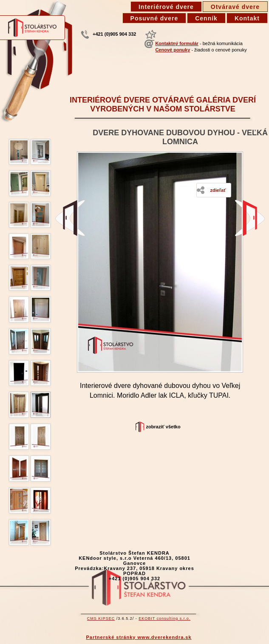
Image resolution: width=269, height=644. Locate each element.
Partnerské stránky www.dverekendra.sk (139, 637)
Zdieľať (218, 190)
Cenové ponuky (173, 50)
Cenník (206, 18)
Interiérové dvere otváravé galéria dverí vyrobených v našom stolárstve (163, 104)
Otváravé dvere (235, 7)
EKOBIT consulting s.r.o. (164, 618)
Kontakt (247, 18)
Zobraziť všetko (163, 427)
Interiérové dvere (166, 7)
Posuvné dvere (154, 18)
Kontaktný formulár (177, 43)
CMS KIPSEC (101, 618)
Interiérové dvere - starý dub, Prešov (70, 218)
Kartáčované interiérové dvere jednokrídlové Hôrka (250, 218)
